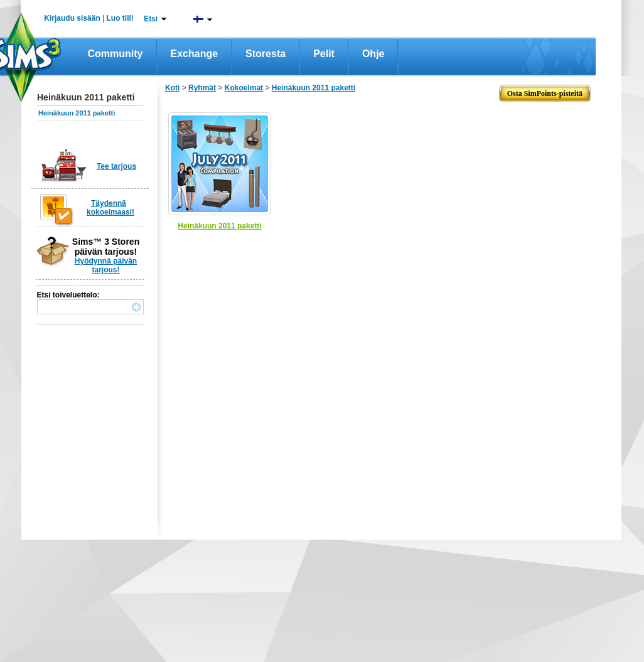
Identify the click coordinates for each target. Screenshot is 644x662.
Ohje (373, 54)
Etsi (151, 19)
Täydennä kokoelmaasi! (110, 208)
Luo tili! (120, 18)
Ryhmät (202, 88)
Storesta (266, 54)
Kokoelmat (244, 88)
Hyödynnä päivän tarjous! (106, 265)
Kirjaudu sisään (72, 18)
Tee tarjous (116, 166)
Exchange (195, 54)
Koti (172, 88)
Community (115, 54)
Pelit (324, 54)
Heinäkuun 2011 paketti (77, 113)
